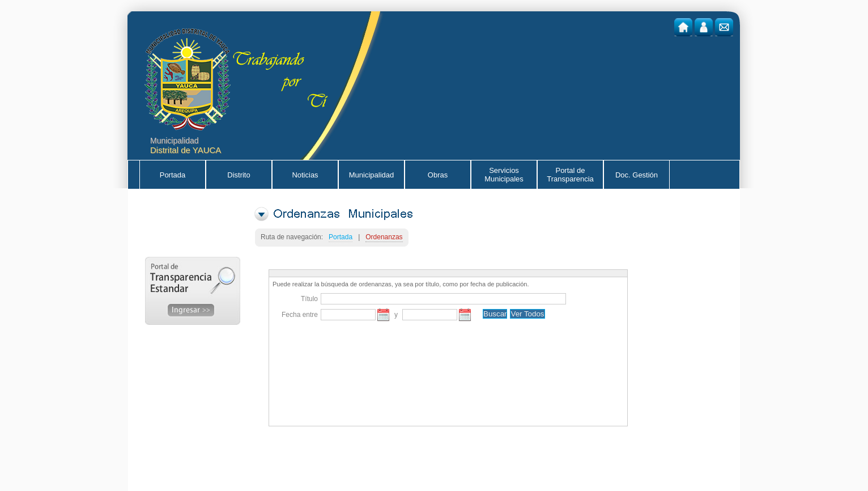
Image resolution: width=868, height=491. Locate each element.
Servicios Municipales (504, 175)
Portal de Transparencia (570, 175)
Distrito (239, 175)
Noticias (305, 175)
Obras (438, 175)
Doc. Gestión (637, 175)
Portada (173, 175)
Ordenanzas (384, 237)
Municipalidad (372, 175)
